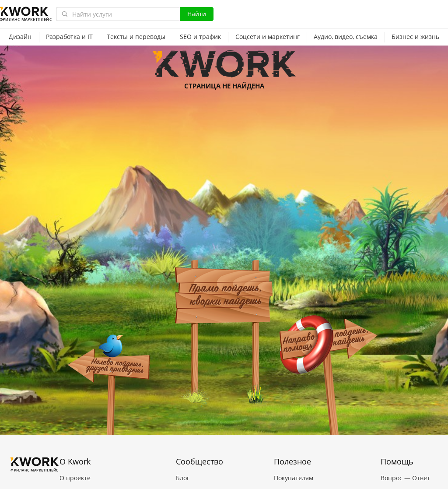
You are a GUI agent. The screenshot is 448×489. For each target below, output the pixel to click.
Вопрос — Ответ (405, 478)
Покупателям (294, 478)
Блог (183, 478)
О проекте (75, 478)
